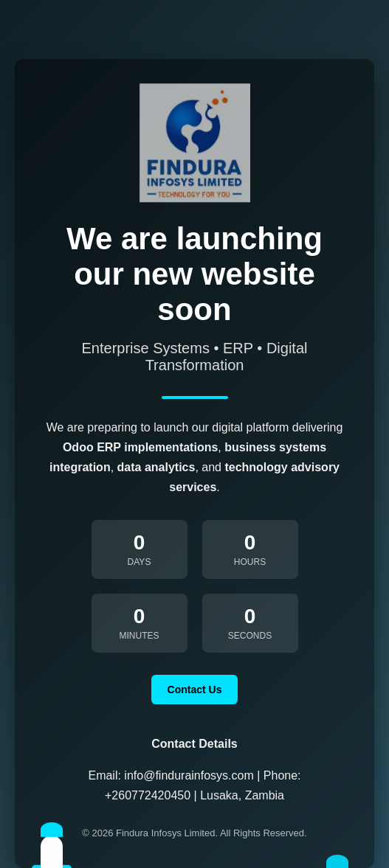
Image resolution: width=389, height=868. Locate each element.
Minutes (140, 636)
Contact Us (195, 690)
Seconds (250, 636)
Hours (250, 562)
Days (140, 562)
